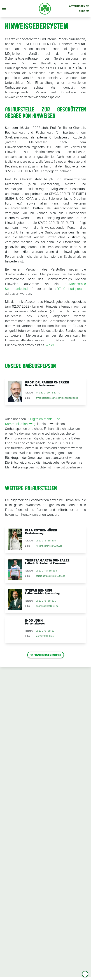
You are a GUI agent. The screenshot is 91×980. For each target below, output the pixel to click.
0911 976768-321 (46, 601)
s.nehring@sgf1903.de (47, 606)
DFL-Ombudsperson (71, 289)
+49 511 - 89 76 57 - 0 (48, 393)
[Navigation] (4, 9)
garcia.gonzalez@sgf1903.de (50, 576)
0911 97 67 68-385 (46, 571)
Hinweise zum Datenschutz (46, 655)
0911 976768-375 (46, 541)
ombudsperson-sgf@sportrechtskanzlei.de (57, 398)
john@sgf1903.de (45, 636)
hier (51, 345)
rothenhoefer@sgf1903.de (49, 546)
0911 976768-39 (45, 631)
